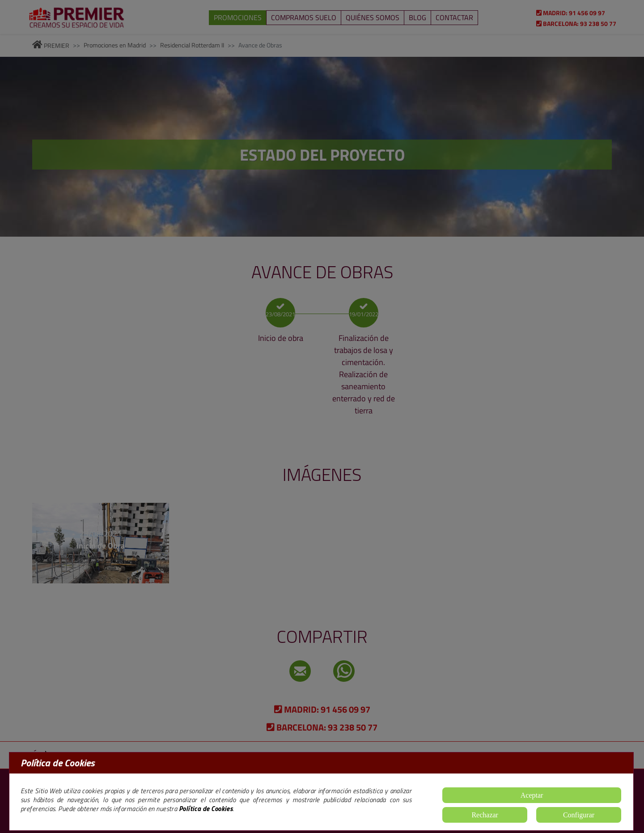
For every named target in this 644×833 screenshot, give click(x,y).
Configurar (579, 815)
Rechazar (485, 815)
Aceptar (532, 795)
